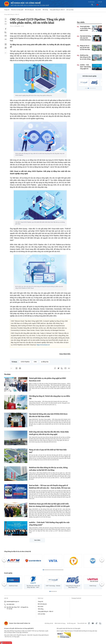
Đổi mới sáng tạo (29, 10)
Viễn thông (45, 10)
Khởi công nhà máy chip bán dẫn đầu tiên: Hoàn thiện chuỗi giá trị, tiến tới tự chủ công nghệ (49, 433)
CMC (35, 362)
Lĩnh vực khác (70, 10)
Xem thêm (37, 540)
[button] (43, 570)
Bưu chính (38, 10)
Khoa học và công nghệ (17, 10)
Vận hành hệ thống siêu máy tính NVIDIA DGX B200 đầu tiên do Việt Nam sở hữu (48, 415)
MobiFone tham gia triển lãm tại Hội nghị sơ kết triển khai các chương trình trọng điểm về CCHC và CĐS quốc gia (49, 505)
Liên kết (100, 2)
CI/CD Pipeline (25, 362)
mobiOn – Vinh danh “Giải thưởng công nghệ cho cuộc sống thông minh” (49, 524)
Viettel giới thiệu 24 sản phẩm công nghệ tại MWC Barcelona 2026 (48, 379)
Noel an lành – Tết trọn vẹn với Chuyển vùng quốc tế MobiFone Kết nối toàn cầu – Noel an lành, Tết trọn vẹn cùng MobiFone (50, 487)
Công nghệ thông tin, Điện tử (57, 10)
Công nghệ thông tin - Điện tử (46, 611)
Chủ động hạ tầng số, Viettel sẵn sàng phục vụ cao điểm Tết (49, 397)
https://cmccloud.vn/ (43, 345)
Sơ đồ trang (91, 2)
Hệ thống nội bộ (49, 623)
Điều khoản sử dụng (60, 623)
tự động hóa (45, 362)
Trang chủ (7, 10)
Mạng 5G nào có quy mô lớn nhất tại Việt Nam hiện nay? (48, 451)
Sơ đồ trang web (71, 623)
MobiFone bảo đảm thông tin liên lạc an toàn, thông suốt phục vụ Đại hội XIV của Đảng (48, 469)
